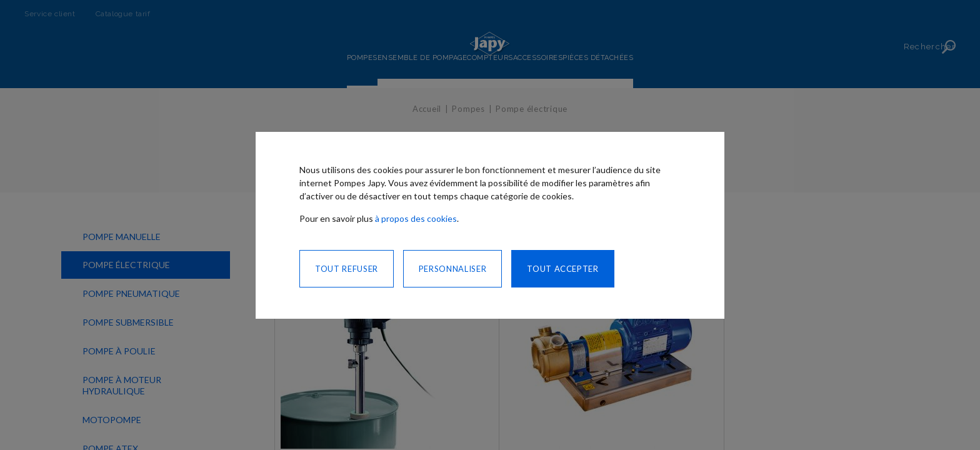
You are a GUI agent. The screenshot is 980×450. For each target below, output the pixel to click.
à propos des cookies (416, 218)
